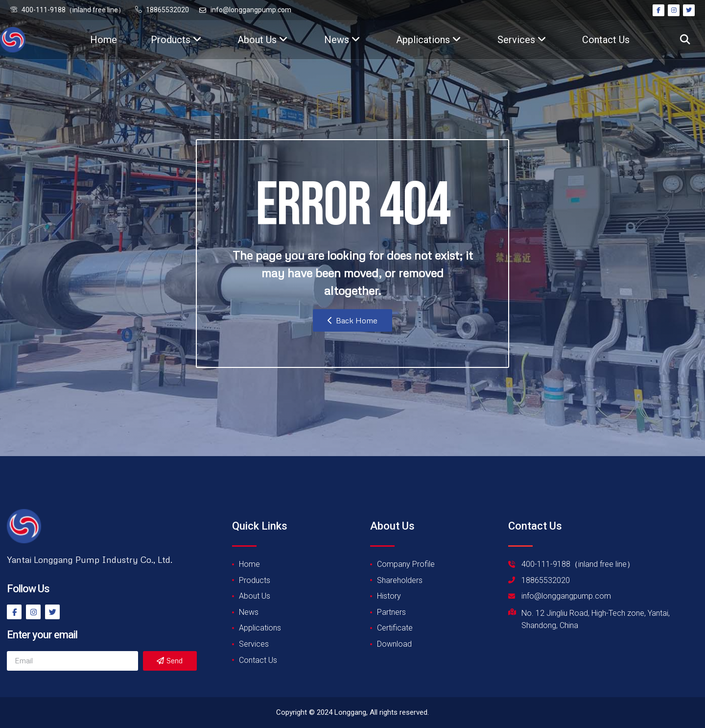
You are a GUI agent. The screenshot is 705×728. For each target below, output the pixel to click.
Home (104, 40)
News (342, 40)
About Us (263, 40)
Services (522, 40)
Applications (429, 40)
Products (176, 40)
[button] (685, 40)
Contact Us (606, 40)
